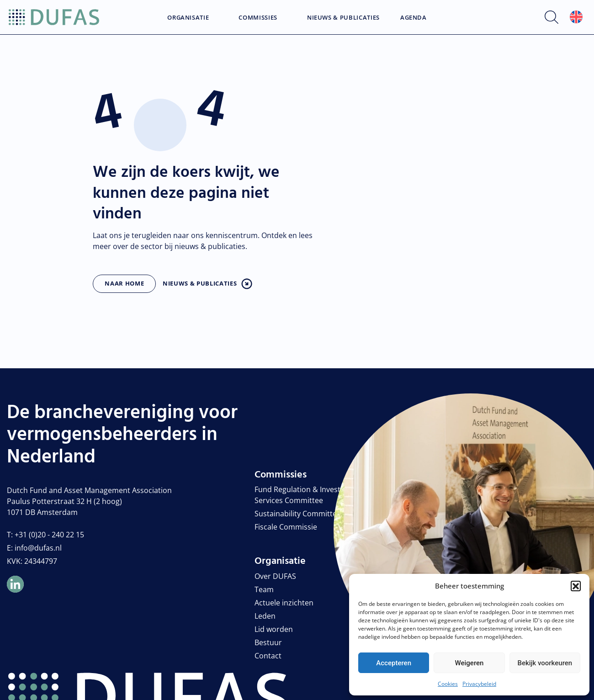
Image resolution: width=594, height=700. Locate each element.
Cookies (448, 684)
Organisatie (188, 18)
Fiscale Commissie (286, 527)
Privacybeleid (479, 684)
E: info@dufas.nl (34, 548)
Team (264, 589)
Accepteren (394, 663)
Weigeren (469, 663)
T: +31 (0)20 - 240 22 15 (45, 535)
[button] (576, 586)
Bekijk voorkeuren (545, 663)
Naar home (124, 283)
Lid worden (274, 629)
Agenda (414, 18)
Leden (265, 616)
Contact (268, 656)
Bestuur (268, 642)
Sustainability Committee (298, 514)
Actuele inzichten (284, 603)
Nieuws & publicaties (200, 283)
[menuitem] (576, 17)
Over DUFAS (275, 576)
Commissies (258, 18)
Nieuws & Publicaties (343, 18)
